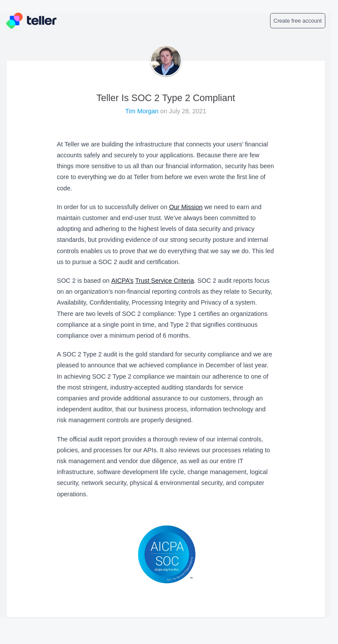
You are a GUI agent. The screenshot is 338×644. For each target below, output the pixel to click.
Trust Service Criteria (165, 281)
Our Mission (186, 207)
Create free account (298, 21)
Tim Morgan (143, 111)
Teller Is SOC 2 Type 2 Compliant (166, 98)
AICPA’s (122, 281)
